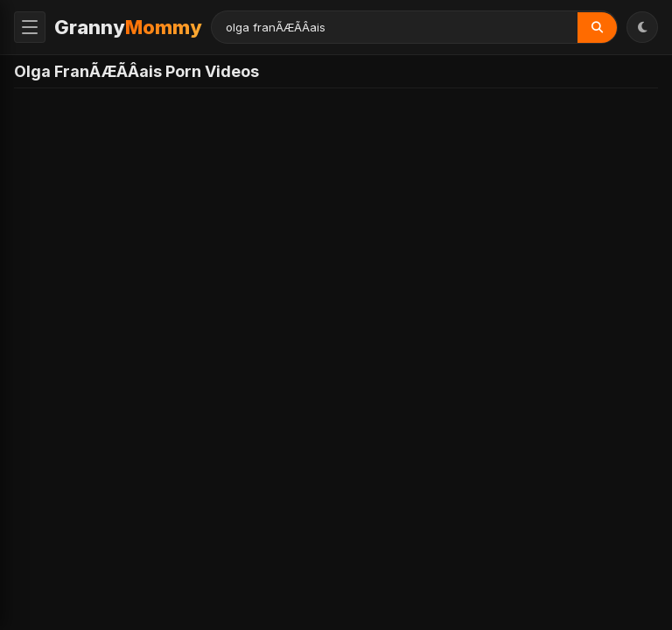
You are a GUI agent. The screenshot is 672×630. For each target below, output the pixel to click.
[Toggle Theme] (642, 27)
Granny (128, 27)
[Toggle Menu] (30, 27)
